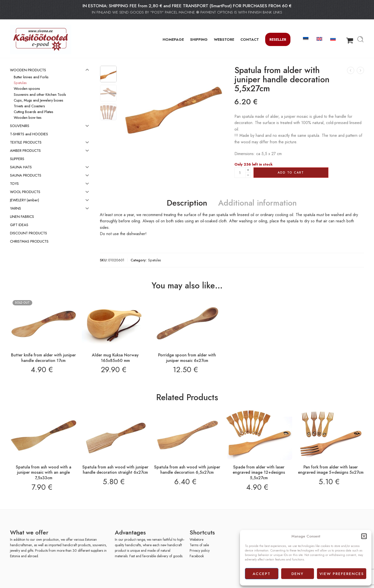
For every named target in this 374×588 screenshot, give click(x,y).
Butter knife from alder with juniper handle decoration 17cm (43, 358)
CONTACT (250, 39)
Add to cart (291, 173)
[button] (364, 536)
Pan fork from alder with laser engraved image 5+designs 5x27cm (331, 470)
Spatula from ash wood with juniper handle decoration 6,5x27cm (187, 470)
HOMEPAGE (173, 39)
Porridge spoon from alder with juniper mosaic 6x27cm (187, 358)
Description (187, 203)
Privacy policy (200, 550)
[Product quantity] (240, 173)
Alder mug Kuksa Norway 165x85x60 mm (115, 358)
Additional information (257, 203)
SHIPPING (199, 39)
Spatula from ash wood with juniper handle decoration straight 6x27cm (115, 470)
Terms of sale (199, 545)
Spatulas (155, 260)
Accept (262, 574)
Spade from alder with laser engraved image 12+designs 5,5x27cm (259, 472)
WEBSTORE (224, 39)
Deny (297, 574)
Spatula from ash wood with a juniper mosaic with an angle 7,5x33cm (44, 472)
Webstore (197, 539)
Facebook (197, 556)
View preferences (342, 574)
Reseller (278, 39)
